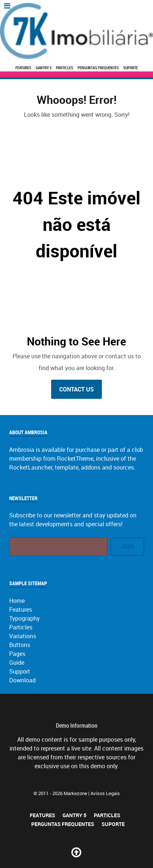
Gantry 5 (44, 68)
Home (17, 601)
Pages (17, 654)
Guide (17, 663)
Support (20, 671)
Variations (23, 636)
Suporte (131, 68)
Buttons (20, 645)
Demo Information (77, 725)
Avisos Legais (105, 793)
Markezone (75, 793)
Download (22, 680)
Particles (65, 68)
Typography (24, 618)
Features (23, 68)
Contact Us (76, 389)
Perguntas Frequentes (98, 68)
